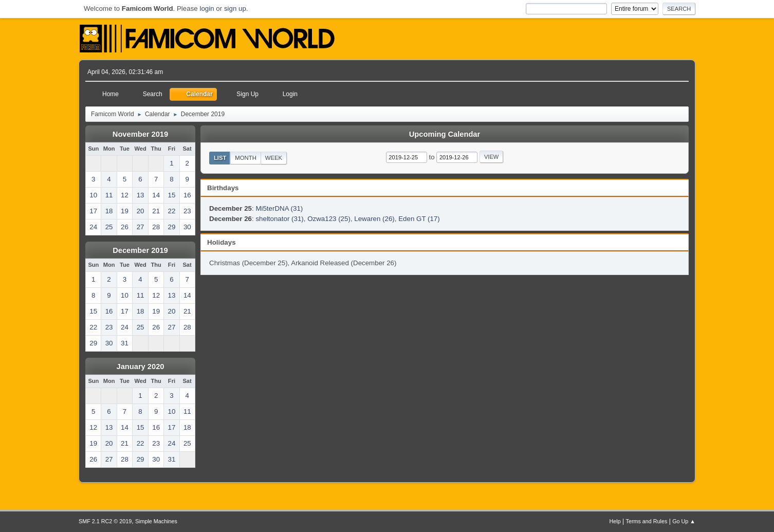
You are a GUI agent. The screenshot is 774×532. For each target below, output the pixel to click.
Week (274, 158)
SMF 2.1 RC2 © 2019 (105, 521)
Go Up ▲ (684, 521)
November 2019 (140, 134)
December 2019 (140, 250)
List (220, 158)
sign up (235, 8)
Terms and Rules (647, 521)
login (207, 8)
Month (246, 158)
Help (615, 521)
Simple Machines (156, 521)
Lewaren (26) (374, 219)
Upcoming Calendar (445, 134)
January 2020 (141, 366)
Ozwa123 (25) (329, 219)
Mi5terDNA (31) (279, 208)
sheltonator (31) (279, 219)
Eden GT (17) (419, 219)
